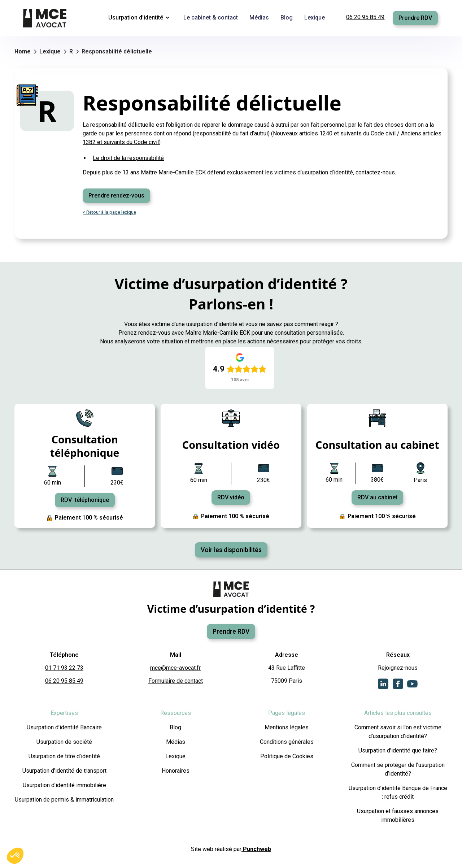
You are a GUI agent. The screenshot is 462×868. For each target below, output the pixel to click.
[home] (45, 18)
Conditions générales (287, 742)
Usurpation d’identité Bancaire (64, 727)
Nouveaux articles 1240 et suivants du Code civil (334, 133)
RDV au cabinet (377, 497)
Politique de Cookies (287, 756)
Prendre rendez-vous (116, 196)
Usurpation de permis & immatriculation (64, 800)
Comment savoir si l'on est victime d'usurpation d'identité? (398, 732)
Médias (176, 742)
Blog (175, 727)
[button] (140, 18)
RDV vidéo (231, 497)
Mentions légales (287, 727)
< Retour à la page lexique (109, 212)
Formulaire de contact (176, 681)
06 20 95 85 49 (365, 17)
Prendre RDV (415, 18)
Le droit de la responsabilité (128, 158)
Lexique (175, 756)
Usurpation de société (64, 742)
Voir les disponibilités (231, 550)
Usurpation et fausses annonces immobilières (398, 815)
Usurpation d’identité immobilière (64, 785)
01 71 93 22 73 (64, 668)
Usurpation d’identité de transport (64, 771)
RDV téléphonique (85, 500)
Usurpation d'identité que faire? (398, 750)
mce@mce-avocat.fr (175, 668)
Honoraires (176, 771)
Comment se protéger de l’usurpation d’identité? (398, 769)
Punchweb (256, 849)
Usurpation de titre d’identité (64, 756)
